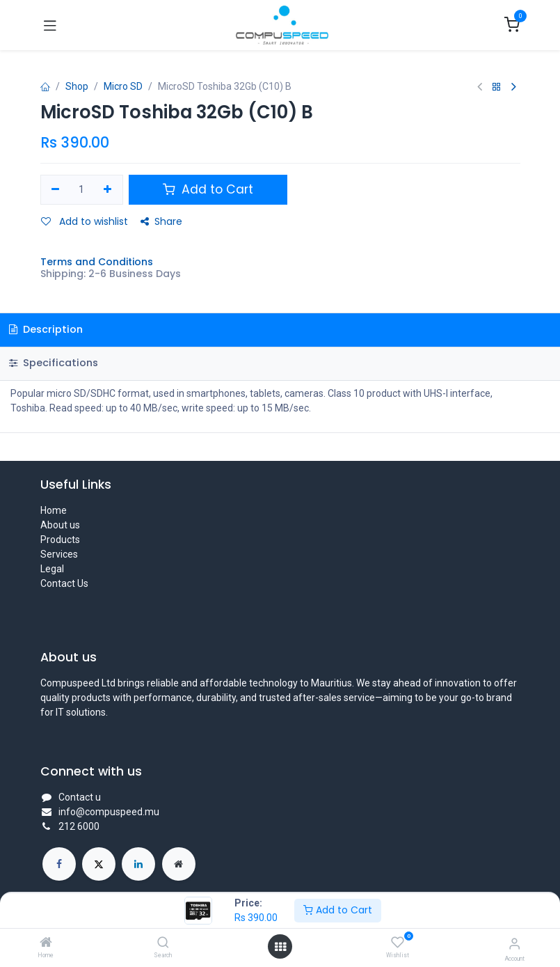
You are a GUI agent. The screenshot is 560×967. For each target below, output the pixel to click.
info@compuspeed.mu (109, 812)
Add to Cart (338, 910)
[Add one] (107, 190)
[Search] (163, 943)
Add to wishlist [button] (85, 221)
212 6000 (79, 826)
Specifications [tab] (54, 363)
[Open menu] (280, 947)
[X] (99, 864)
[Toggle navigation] (50, 25)
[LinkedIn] (138, 864)
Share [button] (161, 221)
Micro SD (123, 86)
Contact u (80, 797)
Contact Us (64, 583)
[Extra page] (179, 864)
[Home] (46, 943)
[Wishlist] (398, 943)
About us (60, 525)
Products (60, 540)
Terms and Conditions (97, 262)
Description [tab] (46, 329)
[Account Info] (514, 944)
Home (54, 510)
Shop (77, 86)
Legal (52, 569)
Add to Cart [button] (208, 189)
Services (59, 554)
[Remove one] (56, 190)
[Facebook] (59, 864)
